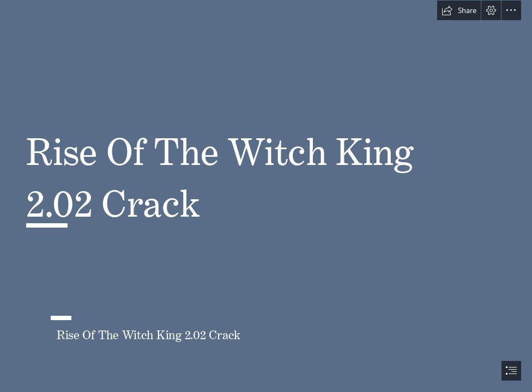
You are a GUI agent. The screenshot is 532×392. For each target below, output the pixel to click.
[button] (459, 10)
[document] (266, 196)
